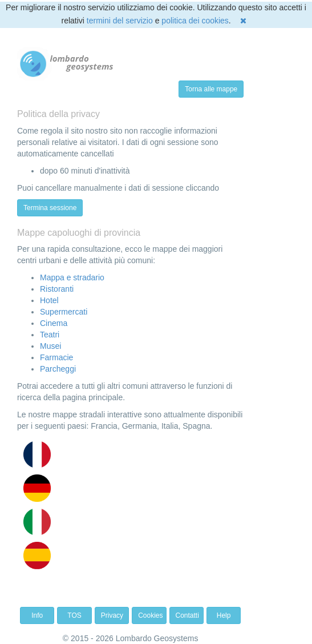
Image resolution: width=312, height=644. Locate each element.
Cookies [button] (150, 615)
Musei (50, 346)
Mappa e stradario (72, 277)
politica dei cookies (195, 21)
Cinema (54, 323)
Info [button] (37, 615)
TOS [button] (74, 615)
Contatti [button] (187, 615)
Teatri (50, 335)
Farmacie (56, 357)
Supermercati (64, 312)
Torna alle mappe (211, 89)
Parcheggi (58, 369)
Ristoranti (57, 289)
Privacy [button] (112, 615)
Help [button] (224, 615)
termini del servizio (120, 21)
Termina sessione (50, 208)
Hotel (49, 300)
